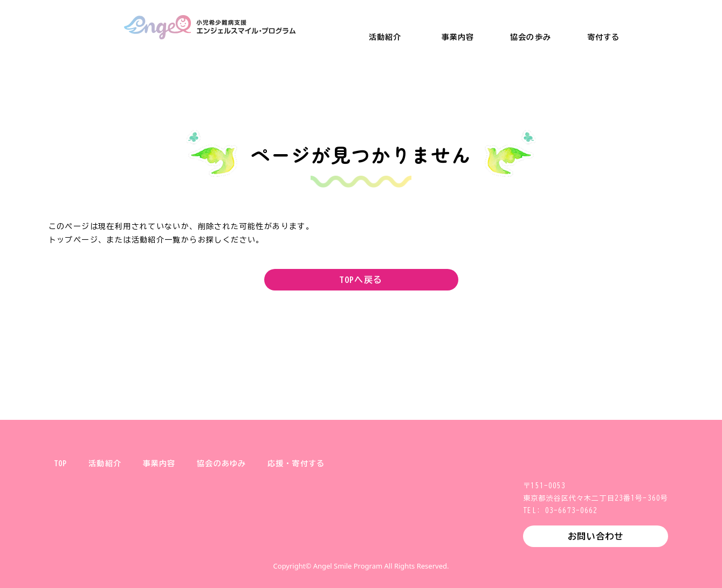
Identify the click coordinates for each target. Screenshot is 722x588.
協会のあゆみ (221, 464)
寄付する (603, 37)
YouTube (413, 542)
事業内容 (458, 37)
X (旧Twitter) (310, 542)
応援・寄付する (296, 464)
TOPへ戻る (361, 280)
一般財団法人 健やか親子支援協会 (65, 27)
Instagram (344, 542)
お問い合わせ (596, 536)
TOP (60, 464)
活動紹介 (385, 37)
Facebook (379, 542)
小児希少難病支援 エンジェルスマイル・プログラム (210, 27)
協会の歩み (531, 37)
